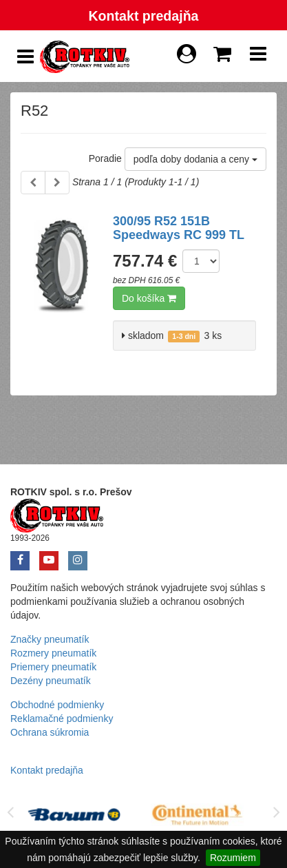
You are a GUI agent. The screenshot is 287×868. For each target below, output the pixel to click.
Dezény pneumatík (51, 681)
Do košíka (149, 298)
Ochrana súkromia (50, 732)
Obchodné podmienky (57, 705)
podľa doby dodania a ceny (195, 159)
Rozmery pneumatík (53, 653)
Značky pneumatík (50, 639)
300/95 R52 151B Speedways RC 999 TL (179, 228)
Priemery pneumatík (53, 667)
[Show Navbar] (258, 57)
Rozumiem (233, 858)
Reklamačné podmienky (62, 719)
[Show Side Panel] (25, 57)
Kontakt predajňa (143, 16)
